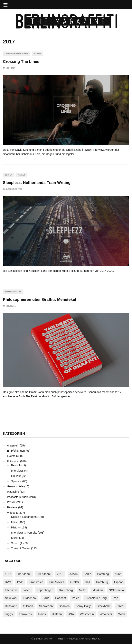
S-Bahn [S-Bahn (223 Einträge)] (28, 606)
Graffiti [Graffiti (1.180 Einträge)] (75, 582)
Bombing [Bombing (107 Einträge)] (103, 574)
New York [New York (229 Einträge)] (11, 598)
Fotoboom (13, 461)
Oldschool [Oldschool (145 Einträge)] (30, 598)
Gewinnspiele (15, 486)
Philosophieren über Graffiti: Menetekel (39, 299)
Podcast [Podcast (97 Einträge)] (61, 598)
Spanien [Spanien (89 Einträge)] (64, 606)
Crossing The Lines (21, 62)
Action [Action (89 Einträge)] (74, 574)
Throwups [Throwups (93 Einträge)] (25, 614)
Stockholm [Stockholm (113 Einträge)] (104, 606)
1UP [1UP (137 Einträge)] (8, 574)
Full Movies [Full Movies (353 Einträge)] (57, 582)
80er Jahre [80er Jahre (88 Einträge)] (24, 574)
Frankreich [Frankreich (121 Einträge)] (36, 582)
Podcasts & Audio (18, 497)
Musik (15, 538)
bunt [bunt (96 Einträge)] (118, 574)
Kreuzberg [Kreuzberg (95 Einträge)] (66, 590)
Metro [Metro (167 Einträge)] (83, 590)
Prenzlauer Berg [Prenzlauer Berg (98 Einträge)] (96, 598)
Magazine (13, 492)
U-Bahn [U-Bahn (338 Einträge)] (57, 614)
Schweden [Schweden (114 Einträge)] (46, 606)
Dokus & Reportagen (16, 54)
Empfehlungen (13, 292)
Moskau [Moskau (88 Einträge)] (98, 590)
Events (11, 456)
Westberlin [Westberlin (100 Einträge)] (87, 614)
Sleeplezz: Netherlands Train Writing (37, 183)
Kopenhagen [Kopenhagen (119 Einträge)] (45, 590)
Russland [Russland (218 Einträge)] (11, 606)
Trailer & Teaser (21, 548)
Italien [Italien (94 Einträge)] (27, 590)
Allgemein (13, 446)
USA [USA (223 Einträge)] (71, 614)
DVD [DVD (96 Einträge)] (20, 582)
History (15, 527)
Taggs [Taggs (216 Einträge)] (9, 614)
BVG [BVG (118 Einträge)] (8, 582)
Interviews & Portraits (24, 533)
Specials (16, 481)
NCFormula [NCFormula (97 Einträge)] (116, 590)
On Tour (16, 476)
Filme (14, 522)
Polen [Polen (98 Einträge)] (76, 598)
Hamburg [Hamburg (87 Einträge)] (102, 582)
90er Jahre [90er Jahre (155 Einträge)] (44, 574)
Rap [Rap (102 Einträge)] (116, 598)
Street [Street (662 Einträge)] (120, 606)
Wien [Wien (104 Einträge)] (122, 614)
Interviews (17, 471)
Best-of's (16, 465)
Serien (9, 175)
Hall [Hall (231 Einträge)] (87, 582)
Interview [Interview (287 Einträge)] (11, 590)
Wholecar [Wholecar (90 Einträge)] (106, 614)
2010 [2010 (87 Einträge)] (60, 574)
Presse (11, 502)
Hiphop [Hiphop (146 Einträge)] (119, 582)
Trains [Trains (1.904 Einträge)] (42, 614)
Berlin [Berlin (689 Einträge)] (87, 574)
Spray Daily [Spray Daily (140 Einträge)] (83, 606)
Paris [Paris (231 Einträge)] (46, 598)
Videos (37, 54)
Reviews (12, 507)
